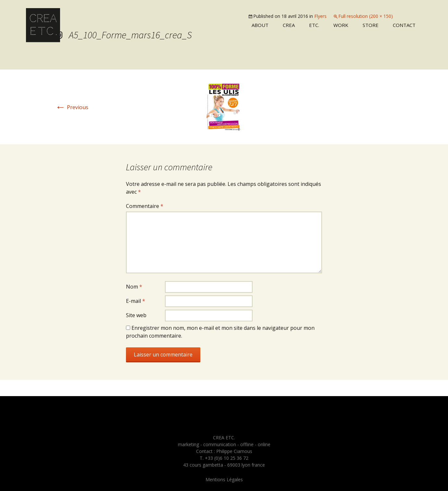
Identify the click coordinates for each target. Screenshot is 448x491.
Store (371, 25)
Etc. (314, 25)
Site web (136, 315)
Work (341, 25)
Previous (72, 107)
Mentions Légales (224, 479)
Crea (289, 25)
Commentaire (145, 206)
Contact (404, 25)
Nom (134, 287)
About (260, 25)
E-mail (136, 301)
